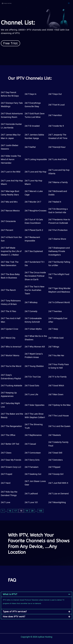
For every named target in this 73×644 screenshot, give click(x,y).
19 (27, 511)
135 (40, 511)
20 (32, 511)
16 (10, 511)
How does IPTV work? (14, 617)
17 (15, 511)
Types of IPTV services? (15, 612)
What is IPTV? (10, 594)
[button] (36, 594)
